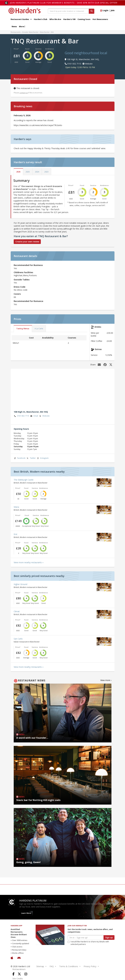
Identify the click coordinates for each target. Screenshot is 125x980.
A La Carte (39, 329)
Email (34, 416)
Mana (16, 507)
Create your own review (27, 242)
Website (44, 416)
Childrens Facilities (23, 272)
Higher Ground (20, 584)
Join (113, 10)
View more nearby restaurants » (29, 562)
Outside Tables (22, 280)
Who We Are (55, 19)
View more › (106, 680)
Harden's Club (41, 19)
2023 (46, 172)
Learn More (26, 913)
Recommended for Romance (28, 301)
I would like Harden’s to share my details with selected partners (88, 943)
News (14, 26)
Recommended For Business (28, 265)
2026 (18, 172)
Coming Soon (84, 19)
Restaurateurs (19, 969)
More (22, 26)
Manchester (45, 32)
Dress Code (20, 287)
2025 (28, 172)
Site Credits (18, 978)
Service (38, 49)
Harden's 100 (69, 19)
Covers (17, 294)
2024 (37, 172)
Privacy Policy (90, 966)
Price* (16, 49)
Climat (17, 611)
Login (104, 10)
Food (27, 49)
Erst (15, 534)
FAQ (52, 966)
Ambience (50, 49)
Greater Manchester (30, 32)
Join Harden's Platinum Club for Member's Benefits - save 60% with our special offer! (64, 3)
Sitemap (40, 966)
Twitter (31, 458)
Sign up (109, 937)
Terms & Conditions (69, 966)
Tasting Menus (23, 329)
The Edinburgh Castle (24, 480)
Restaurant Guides (21, 19)
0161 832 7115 (21, 416)
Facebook (20, 458)
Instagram (43, 458)
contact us (24, 93)
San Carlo (18, 639)
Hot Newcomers (100, 19)
